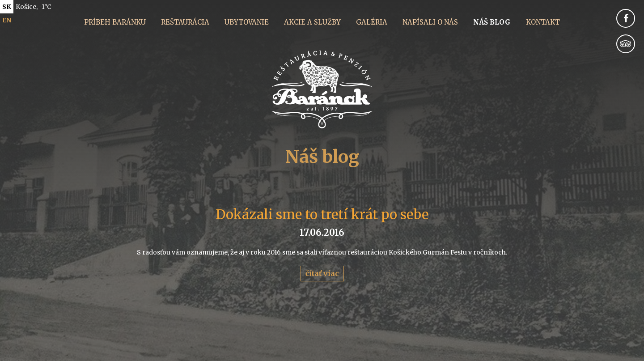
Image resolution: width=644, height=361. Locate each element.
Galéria (372, 22)
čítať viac (322, 273)
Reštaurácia (185, 22)
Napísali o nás (430, 22)
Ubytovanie (247, 22)
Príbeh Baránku (115, 22)
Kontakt (543, 22)
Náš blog (492, 22)
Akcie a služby (312, 22)
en (7, 20)
